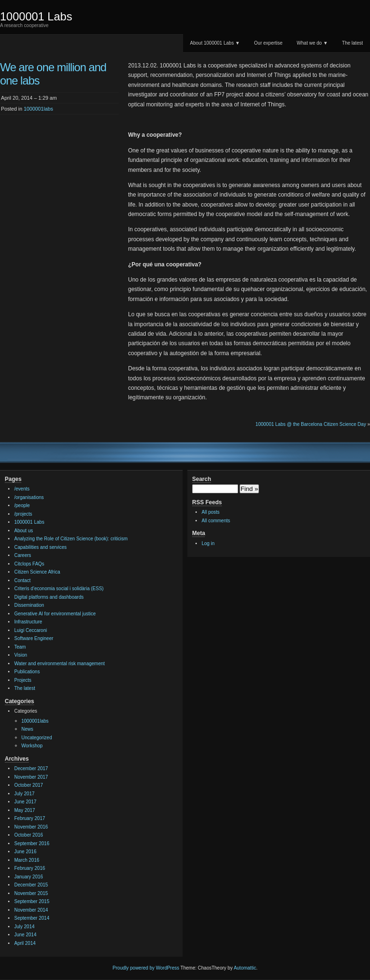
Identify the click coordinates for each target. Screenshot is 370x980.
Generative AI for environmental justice (55, 614)
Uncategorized (37, 738)
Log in (208, 543)
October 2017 (29, 785)
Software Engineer (34, 638)
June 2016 (25, 852)
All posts (211, 512)
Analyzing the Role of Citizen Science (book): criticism (71, 539)
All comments (216, 521)
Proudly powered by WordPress (146, 968)
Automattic (245, 968)
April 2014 (25, 943)
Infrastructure (28, 622)
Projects (23, 680)
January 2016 (29, 877)
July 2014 (24, 927)
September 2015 (32, 901)
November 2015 (31, 893)
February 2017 (30, 818)
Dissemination (29, 605)
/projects (23, 514)
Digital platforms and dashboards (49, 597)
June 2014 (25, 935)
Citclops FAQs (29, 564)
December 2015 (31, 885)
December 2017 (31, 768)
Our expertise (268, 43)
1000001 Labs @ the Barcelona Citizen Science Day (311, 424)
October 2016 (29, 835)
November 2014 (31, 910)
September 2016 (32, 843)
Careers (23, 555)
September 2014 (32, 918)
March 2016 (27, 860)
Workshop (32, 746)
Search (202, 479)
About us (23, 531)
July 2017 (24, 794)
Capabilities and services (41, 547)
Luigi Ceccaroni (31, 630)
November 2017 (31, 777)
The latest (352, 43)
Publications (27, 672)
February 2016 (30, 868)
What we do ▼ (312, 43)
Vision (21, 655)
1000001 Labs (36, 16)
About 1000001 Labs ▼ (215, 43)
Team (20, 647)
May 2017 (25, 810)
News (27, 729)
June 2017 (25, 802)
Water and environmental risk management (60, 664)
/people (22, 505)
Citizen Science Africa (37, 572)
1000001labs (38, 109)
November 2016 (31, 827)
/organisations (29, 497)
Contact (22, 580)
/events (22, 489)
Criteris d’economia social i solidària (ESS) (59, 589)
